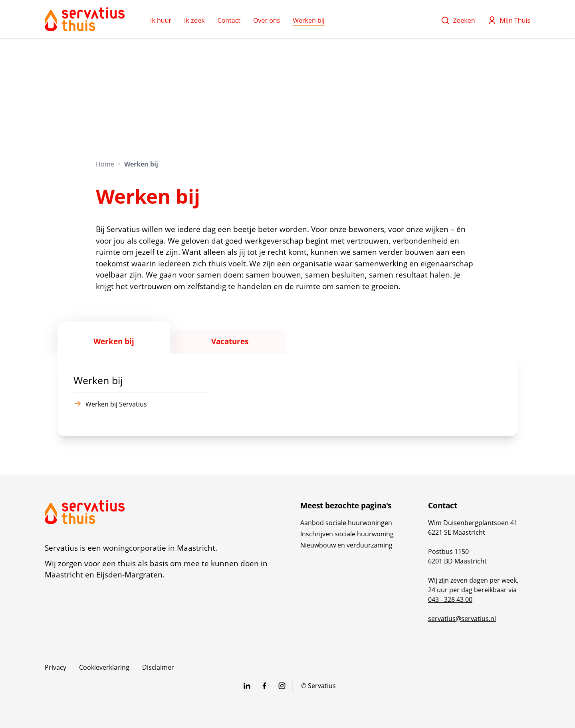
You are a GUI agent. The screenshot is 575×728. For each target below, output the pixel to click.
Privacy (56, 667)
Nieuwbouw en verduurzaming (346, 545)
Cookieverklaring (104, 667)
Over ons (267, 20)
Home (105, 164)
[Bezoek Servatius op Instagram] (282, 686)
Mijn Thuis (509, 20)
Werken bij (309, 20)
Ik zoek (194, 20)
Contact (229, 20)
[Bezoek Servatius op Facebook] (264, 686)
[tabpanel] (287, 395)
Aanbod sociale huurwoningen (346, 523)
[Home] (85, 19)
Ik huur (161, 20)
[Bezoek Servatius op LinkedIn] (247, 686)
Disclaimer (158, 667)
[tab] (114, 338)
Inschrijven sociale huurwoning (347, 534)
